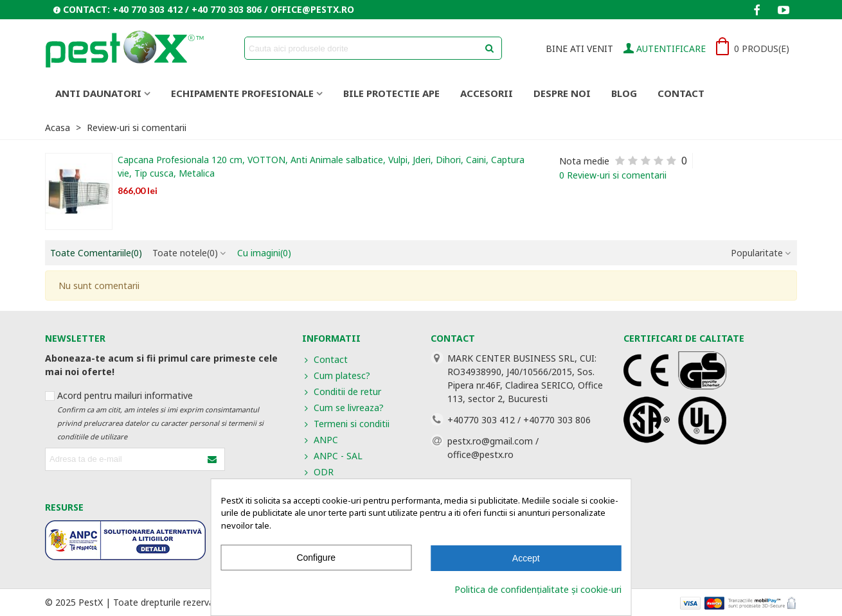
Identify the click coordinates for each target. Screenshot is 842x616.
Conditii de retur (342, 392)
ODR (318, 472)
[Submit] (213, 459)
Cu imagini (264, 253)
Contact (681, 93)
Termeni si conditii (346, 424)
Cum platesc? (336, 375)
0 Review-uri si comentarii (613, 175)
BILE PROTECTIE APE (391, 93)
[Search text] (363, 48)
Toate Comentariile (96, 253)
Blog (624, 93)
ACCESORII (487, 93)
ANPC (320, 440)
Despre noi (562, 93)
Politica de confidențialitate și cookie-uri (538, 589)
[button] (203, 10)
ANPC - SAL (332, 456)
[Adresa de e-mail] (124, 459)
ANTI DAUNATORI (98, 93)
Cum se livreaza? (343, 408)
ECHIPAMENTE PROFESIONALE (242, 93)
